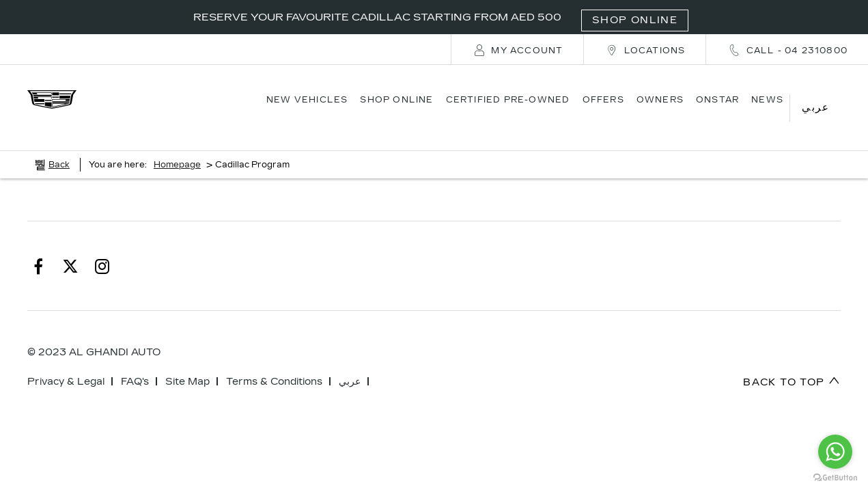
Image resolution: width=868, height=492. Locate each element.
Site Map (187, 365)
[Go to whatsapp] (835, 452)
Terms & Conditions (274, 365)
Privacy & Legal (66, 365)
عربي (350, 365)
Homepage (177, 148)
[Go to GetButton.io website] (835, 478)
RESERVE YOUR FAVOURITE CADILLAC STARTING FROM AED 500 (441, 17)
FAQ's (135, 365)
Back (59, 148)
